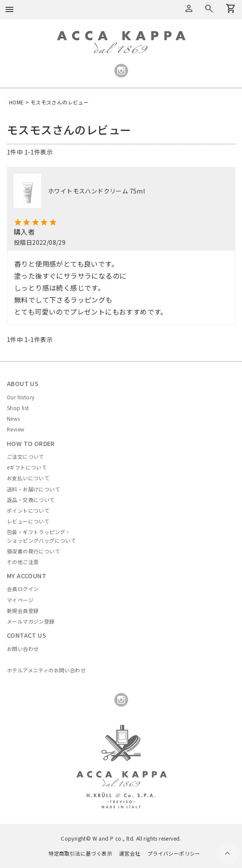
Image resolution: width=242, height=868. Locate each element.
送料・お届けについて (33, 489)
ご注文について (25, 456)
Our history (21, 397)
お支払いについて (28, 478)
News (13, 418)
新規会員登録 (23, 611)
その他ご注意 (23, 562)
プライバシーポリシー (174, 853)
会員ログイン (23, 589)
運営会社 (130, 853)
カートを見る (209, 9)
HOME (16, 102)
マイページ (20, 600)
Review (16, 429)
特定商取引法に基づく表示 (80, 853)
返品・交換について (31, 500)
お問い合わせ (23, 649)
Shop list (18, 408)
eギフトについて (27, 467)
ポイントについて (28, 510)
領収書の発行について (33, 551)
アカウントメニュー (189, 9)
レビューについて (28, 521)
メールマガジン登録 (31, 621)
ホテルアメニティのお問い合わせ (46, 670)
